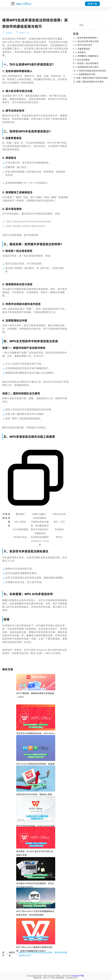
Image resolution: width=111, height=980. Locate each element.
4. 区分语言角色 (82, 60)
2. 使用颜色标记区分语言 (87, 67)
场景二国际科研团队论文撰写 (90, 82)
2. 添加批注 (81, 52)
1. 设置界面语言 (83, 49)
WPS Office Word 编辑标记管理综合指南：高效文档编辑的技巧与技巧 (34, 949)
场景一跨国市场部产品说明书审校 (92, 78)
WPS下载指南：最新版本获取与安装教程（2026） (35, 695)
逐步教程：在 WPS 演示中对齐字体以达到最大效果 (35, 853)
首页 (3, 954)
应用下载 (92, 4)
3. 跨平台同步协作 (84, 45)
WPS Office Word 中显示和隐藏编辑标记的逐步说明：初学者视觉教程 (35, 913)
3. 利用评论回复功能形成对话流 (91, 71)
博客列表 (12, 954)
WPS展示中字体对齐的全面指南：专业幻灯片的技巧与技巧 (35, 885)
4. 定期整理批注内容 (86, 74)
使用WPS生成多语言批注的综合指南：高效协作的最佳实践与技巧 (43, 954)
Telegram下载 (77, 976)
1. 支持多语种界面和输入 (87, 38)
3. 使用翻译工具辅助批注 (87, 56)
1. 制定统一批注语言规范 (87, 63)
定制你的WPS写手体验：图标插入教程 (34, 794)
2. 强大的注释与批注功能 (87, 41)
